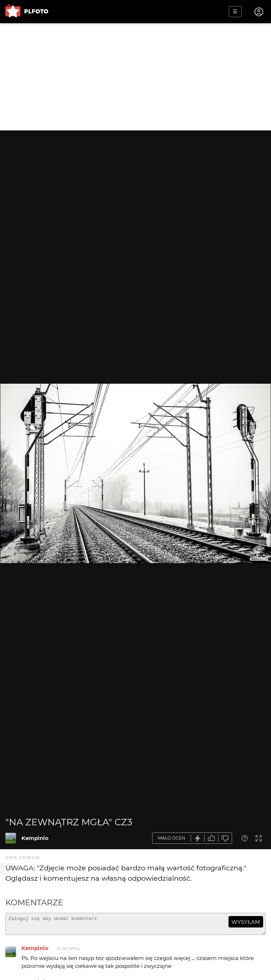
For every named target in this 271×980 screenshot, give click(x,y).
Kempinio (35, 838)
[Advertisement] (135, 77)
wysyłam (246, 922)
